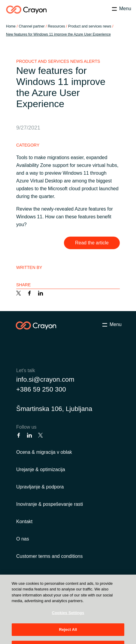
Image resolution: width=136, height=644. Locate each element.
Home (11, 26)
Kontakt (24, 522)
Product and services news (90, 26)
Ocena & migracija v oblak (44, 452)
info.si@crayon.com (45, 379)
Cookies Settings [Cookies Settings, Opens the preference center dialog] (68, 620)
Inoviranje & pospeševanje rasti (50, 504)
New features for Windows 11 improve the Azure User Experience (58, 34)
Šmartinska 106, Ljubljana (54, 409)
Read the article (92, 243)
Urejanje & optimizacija (41, 469)
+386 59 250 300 (41, 389)
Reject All (68, 637)
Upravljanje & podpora (40, 487)
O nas (23, 539)
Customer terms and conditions (49, 556)
